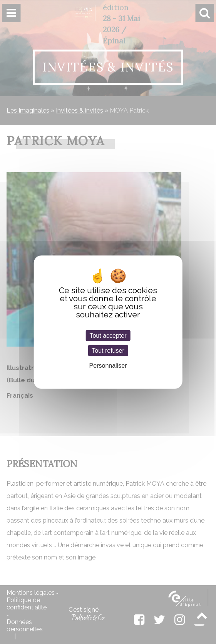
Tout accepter (108, 336)
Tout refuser (108, 351)
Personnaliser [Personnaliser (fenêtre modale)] (108, 366)
